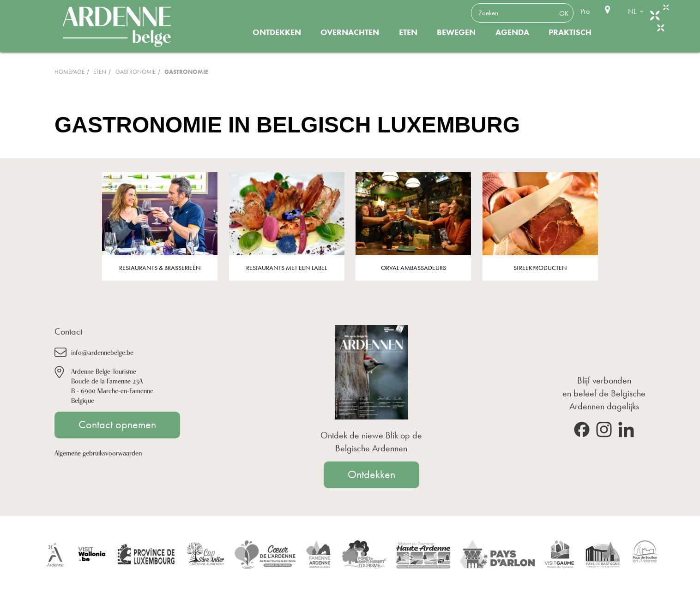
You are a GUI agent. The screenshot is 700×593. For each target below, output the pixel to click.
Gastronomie (136, 72)
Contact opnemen (117, 425)
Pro (585, 11)
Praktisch (570, 32)
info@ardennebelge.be (102, 352)
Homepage (69, 72)
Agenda (512, 32)
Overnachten (350, 32)
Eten (408, 32)
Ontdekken (277, 32)
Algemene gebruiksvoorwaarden (98, 452)
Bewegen (456, 32)
